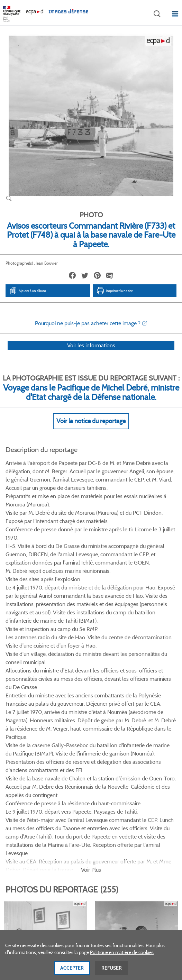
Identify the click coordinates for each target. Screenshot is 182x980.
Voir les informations (91, 354)
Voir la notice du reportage (91, 430)
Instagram (116, 769)
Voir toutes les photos (91, 736)
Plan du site (91, 904)
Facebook (64, 769)
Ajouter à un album (28, 291)
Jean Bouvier (47, 263)
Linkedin (99, 769)
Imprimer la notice (115, 291)
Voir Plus (91, 589)
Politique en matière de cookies (122, 956)
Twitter (81, 769)
